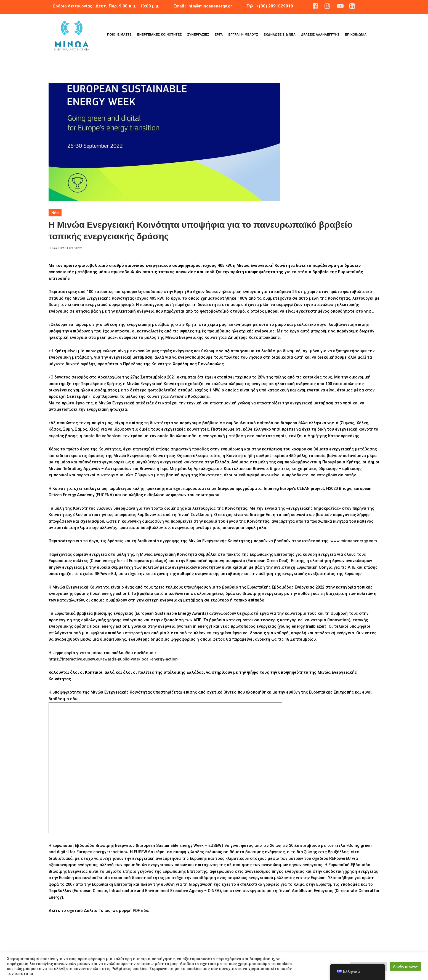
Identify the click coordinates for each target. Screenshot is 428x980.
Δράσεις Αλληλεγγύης (320, 34)
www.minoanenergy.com (354, 541)
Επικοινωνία (356, 34)
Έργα (219, 34)
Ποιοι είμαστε (119, 34)
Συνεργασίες (198, 34)
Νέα (55, 213)
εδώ (145, 911)
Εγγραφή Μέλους (243, 34)
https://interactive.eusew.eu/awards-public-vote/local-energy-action (113, 659)
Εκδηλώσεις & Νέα (280, 34)
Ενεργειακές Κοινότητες (159, 34)
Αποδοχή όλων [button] (405, 966)
